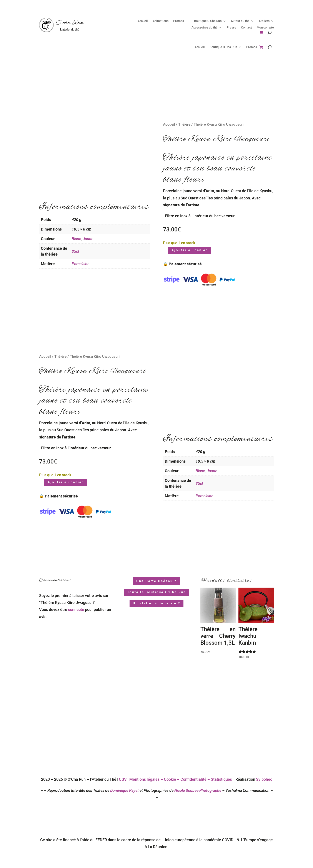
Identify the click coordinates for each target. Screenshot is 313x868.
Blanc (76, 239)
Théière (184, 124)
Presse (231, 28)
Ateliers (264, 21)
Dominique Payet (124, 790)
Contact (246, 28)
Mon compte (265, 28)
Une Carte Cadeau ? (156, 581)
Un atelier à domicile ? (156, 603)
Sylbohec (264, 779)
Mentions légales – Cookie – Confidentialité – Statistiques (181, 779)
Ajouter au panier (189, 250)
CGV (123, 779)
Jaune (88, 239)
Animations (161, 21)
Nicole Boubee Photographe (197, 790)
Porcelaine (81, 264)
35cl (75, 251)
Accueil (143, 21)
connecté (76, 609)
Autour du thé (240, 21)
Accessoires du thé (205, 28)
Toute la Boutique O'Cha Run (156, 592)
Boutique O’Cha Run (208, 21)
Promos (179, 21)
